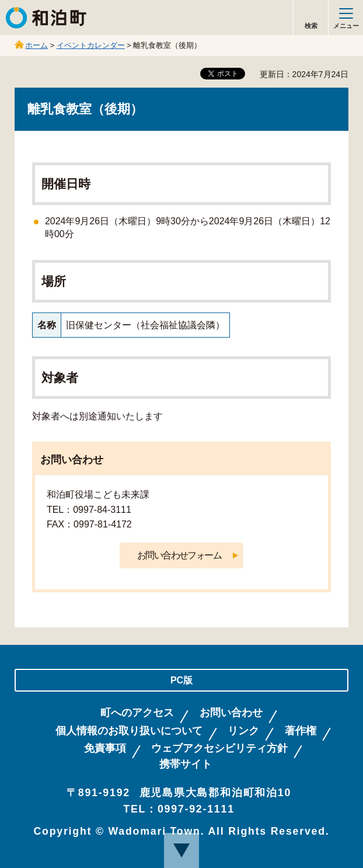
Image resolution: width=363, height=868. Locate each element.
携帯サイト (186, 764)
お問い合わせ (231, 713)
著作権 (301, 731)
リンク (243, 731)
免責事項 (105, 749)
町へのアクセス (137, 713)
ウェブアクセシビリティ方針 (219, 749)
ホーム (36, 45)
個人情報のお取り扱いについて (129, 731)
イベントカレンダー (91, 45)
